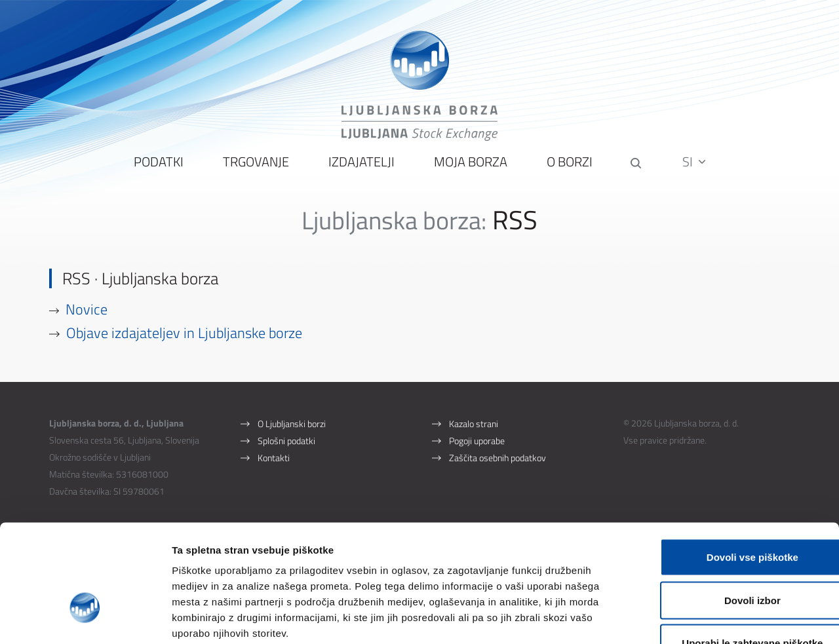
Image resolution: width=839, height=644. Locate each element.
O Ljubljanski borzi (292, 432)
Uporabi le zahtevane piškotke (729, 558)
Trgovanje (255, 171)
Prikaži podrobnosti (684, 618)
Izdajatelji (360, 171)
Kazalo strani (474, 432)
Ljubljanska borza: (394, 228)
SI (696, 170)
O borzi (568, 171)
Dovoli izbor (730, 515)
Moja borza (469, 171)
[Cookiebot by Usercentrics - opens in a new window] (85, 618)
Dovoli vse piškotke (730, 472)
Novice (87, 318)
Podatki (157, 171)
